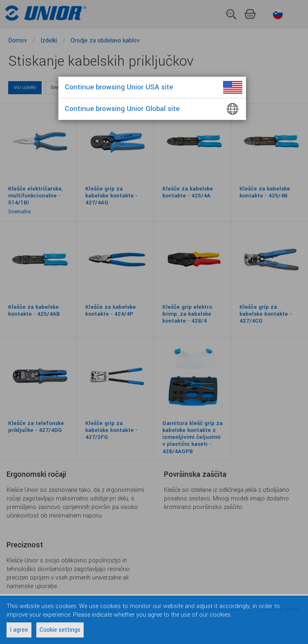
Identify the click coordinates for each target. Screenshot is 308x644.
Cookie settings (60, 630)
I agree (19, 630)
